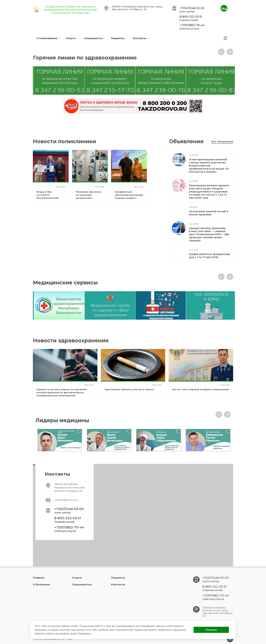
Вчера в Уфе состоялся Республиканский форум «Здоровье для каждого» (50, 198)
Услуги (71, 38)
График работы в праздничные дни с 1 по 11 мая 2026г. (210, 256)
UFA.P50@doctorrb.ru (67, 500)
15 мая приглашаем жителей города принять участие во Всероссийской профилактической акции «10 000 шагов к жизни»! (209, 166)
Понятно (211, 630)
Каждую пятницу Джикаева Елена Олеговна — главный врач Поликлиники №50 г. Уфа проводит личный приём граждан (209, 234)
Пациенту (118, 38)
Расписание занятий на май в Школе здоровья (209, 213)
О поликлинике (48, 38)
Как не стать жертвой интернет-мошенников (200, 389)
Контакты (140, 38)
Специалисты (94, 38)
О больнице (41, 584)
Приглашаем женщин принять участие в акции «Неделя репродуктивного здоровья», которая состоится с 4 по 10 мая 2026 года (209, 192)
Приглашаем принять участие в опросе (129, 389)
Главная (39, 578)
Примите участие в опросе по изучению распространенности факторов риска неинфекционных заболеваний (62, 392)
